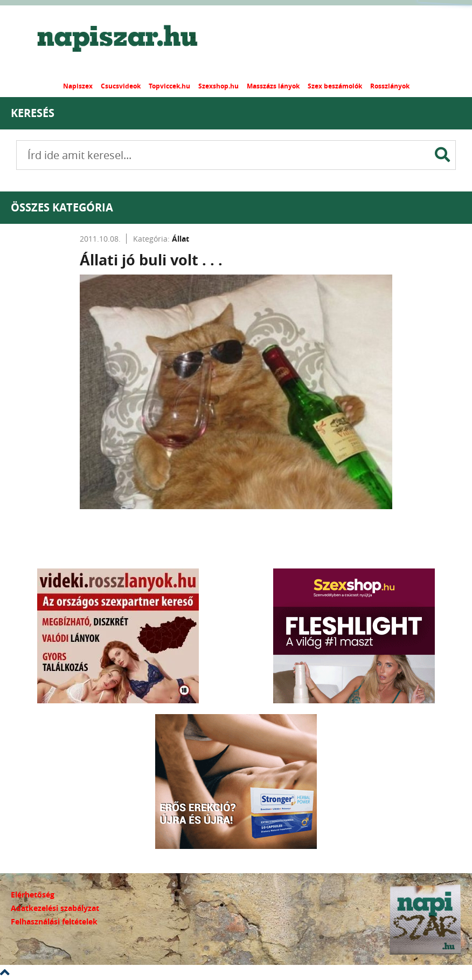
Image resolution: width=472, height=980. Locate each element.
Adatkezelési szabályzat (55, 908)
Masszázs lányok (273, 86)
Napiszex (78, 86)
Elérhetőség (33, 895)
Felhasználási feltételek (54, 921)
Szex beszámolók (335, 86)
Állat (181, 239)
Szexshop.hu (218, 86)
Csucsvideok (121, 86)
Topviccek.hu (169, 86)
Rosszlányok (390, 86)
